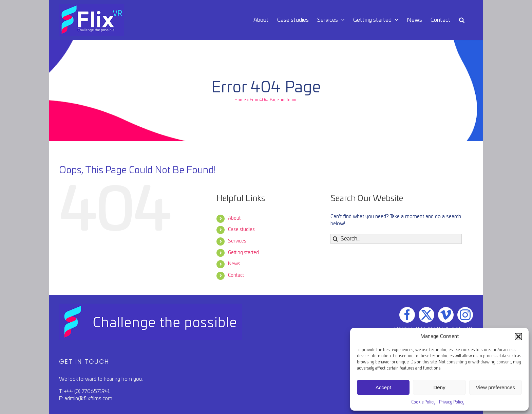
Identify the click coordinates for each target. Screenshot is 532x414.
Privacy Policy (452, 402)
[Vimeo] (446, 315)
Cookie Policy (423, 402)
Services (237, 241)
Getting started (243, 253)
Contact (236, 275)
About (234, 218)
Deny (439, 387)
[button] (518, 337)
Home (240, 100)
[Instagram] (465, 315)
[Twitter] (426, 315)
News (234, 264)
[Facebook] (407, 315)
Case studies (241, 230)
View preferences (496, 387)
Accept (383, 387)
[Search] (335, 239)
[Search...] (396, 239)
